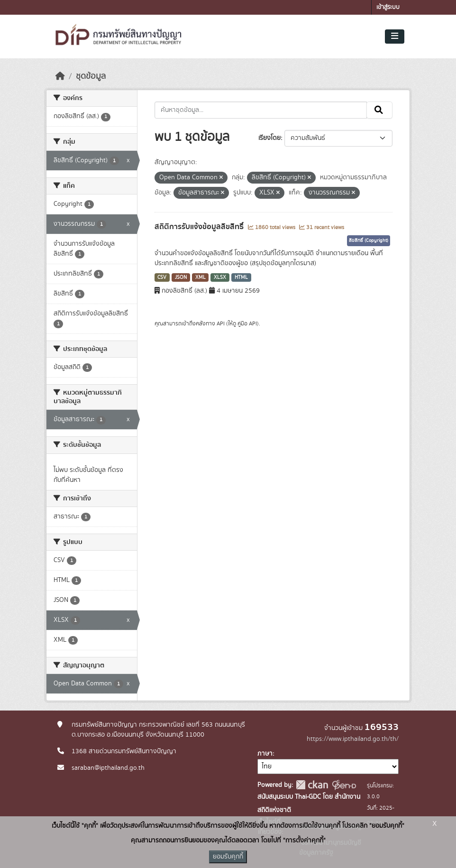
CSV (162, 277)
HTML (241, 277)
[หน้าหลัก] (60, 76)
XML (201, 277)
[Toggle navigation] (395, 37)
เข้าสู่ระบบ (388, 7)
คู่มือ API (247, 323)
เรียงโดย (269, 138)
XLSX (220, 277)
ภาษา (265, 754)
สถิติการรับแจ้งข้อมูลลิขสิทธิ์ (200, 227)
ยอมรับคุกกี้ (228, 857)
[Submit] (379, 110)
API (221, 323)
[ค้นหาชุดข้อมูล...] (261, 110)
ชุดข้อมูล (91, 76)
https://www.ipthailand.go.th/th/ (353, 739)
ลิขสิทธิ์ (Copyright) (369, 240)
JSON (181, 277)
